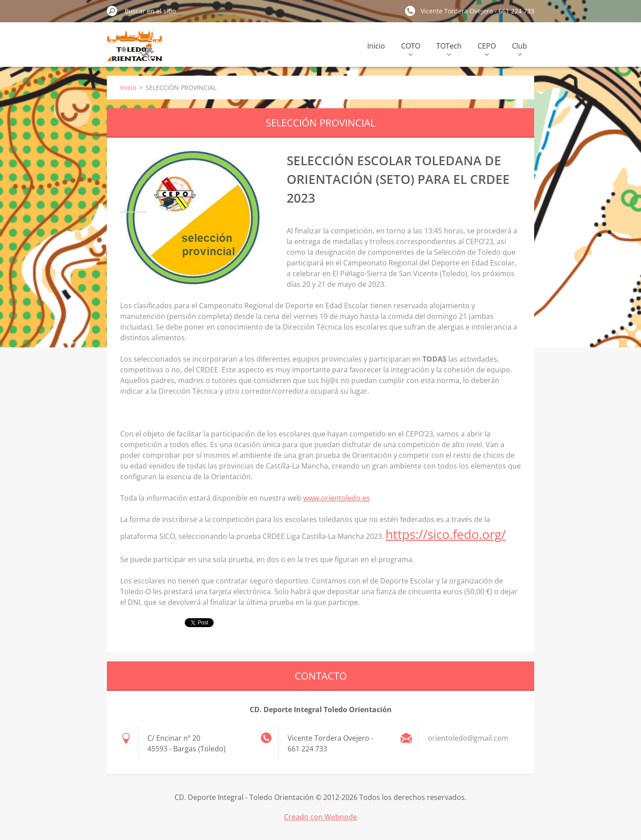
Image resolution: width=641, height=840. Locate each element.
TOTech (449, 48)
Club (519, 48)
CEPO (487, 48)
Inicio (376, 46)
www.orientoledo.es (337, 498)
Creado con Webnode (320, 817)
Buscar (112, 11)
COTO (411, 48)
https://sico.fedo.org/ (446, 534)
